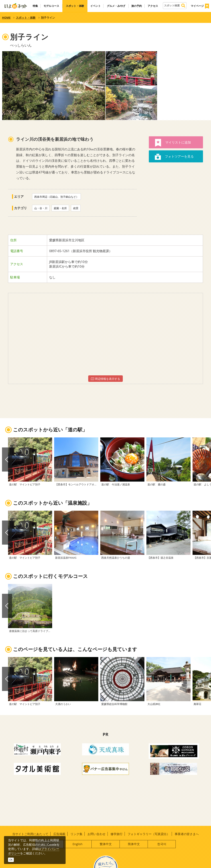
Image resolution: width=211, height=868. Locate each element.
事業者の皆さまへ (187, 834)
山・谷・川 (41, 208)
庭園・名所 (60, 208)
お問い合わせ (96, 834)
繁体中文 (106, 844)
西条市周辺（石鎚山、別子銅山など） (56, 197)
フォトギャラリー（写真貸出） (149, 834)
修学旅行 (117, 834)
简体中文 (134, 844)
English (78, 844)
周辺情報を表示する (105, 379)
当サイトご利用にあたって (30, 834)
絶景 (76, 208)
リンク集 (76, 834)
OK (11, 860)
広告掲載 (59, 834)
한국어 (162, 844)
